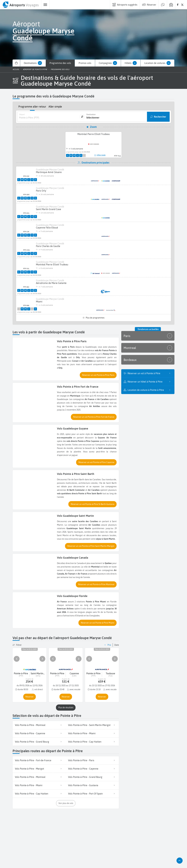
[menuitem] (21, 5)
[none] (178, 5)
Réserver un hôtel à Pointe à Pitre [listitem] (150, 382)
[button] (98, 375)
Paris (148, 336)
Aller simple (55, 107)
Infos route (100, 155)
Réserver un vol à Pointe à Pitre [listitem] (150, 373)
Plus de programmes (93, 318)
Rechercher (160, 117)
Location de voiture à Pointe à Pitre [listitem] (150, 390)
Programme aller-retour (32, 107)
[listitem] (39, 725)
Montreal (148, 348)
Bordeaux (148, 360)
